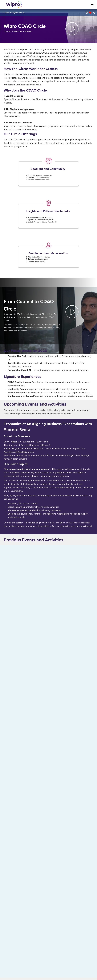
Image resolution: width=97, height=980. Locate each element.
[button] (87, 13)
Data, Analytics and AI (15, 13)
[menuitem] (94, 13)
